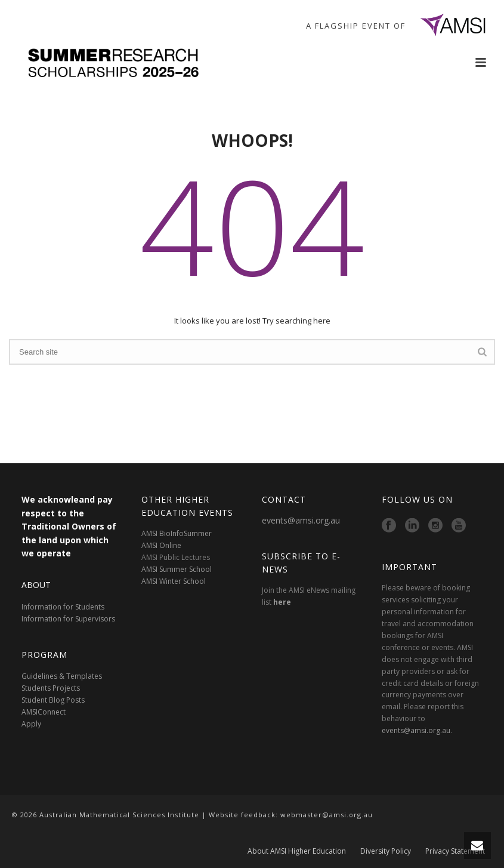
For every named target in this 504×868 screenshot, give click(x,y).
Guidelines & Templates (62, 676)
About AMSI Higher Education (297, 851)
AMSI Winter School (174, 581)
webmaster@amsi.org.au (327, 815)
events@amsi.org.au (301, 520)
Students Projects (51, 688)
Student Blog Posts (53, 700)
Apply (31, 724)
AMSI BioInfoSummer (177, 533)
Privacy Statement (455, 851)
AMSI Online (161, 545)
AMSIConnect (44, 712)
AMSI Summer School (177, 569)
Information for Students (63, 607)
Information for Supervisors (68, 619)
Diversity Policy (386, 851)
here (282, 602)
